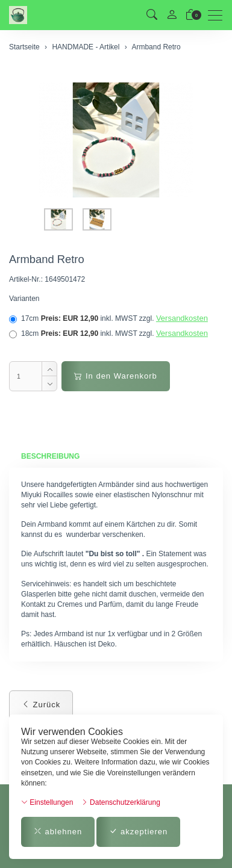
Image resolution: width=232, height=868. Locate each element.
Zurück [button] (41, 705)
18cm (108, 333)
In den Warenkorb (115, 376)
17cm (108, 318)
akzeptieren (138, 832)
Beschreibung (50, 456)
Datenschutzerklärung (121, 802)
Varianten (24, 299)
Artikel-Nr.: (26, 279)
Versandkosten (182, 318)
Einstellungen (47, 802)
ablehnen (58, 832)
